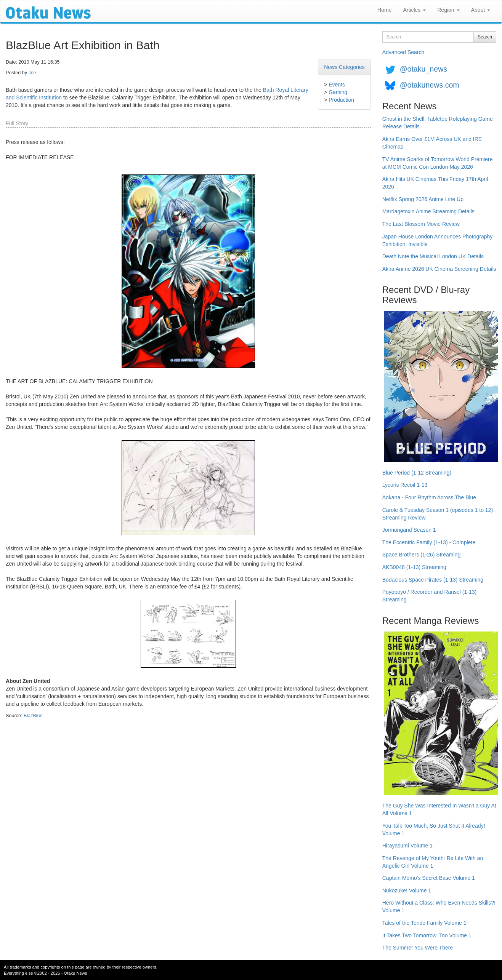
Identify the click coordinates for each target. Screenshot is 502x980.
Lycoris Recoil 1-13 (405, 485)
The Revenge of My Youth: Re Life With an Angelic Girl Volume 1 (433, 862)
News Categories (344, 67)
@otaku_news (423, 69)
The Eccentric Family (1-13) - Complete (429, 542)
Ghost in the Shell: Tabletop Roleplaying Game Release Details (438, 123)
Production (341, 100)
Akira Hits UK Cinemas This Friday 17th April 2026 (435, 183)
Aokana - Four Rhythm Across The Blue (429, 497)
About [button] (481, 10)
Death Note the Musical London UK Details (433, 256)
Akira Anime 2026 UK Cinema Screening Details (439, 269)
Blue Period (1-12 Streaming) (417, 473)
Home (384, 10)
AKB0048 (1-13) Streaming (414, 567)
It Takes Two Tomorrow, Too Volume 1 (427, 935)
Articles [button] (414, 10)
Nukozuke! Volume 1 (407, 890)
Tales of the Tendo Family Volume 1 (424, 923)
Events (337, 85)
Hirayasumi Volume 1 (407, 846)
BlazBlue (33, 716)
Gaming (338, 92)
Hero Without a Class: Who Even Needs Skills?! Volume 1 (439, 906)
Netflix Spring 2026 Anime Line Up (423, 199)
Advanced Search (403, 52)
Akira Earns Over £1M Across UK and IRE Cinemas (432, 143)
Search (485, 37)
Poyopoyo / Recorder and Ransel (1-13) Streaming (429, 596)
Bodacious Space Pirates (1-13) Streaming (433, 580)
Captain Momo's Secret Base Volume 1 (429, 878)
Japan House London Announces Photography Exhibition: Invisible (438, 240)
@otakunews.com (430, 85)
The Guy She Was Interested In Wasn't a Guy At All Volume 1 (439, 809)
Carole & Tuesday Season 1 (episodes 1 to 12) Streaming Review (438, 514)
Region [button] (448, 10)
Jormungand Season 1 (409, 530)
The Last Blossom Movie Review (421, 224)
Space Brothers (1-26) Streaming (421, 555)
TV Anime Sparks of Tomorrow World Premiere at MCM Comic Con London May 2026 (438, 163)
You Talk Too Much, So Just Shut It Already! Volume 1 (434, 830)
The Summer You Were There (418, 948)
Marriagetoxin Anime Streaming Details (428, 211)
